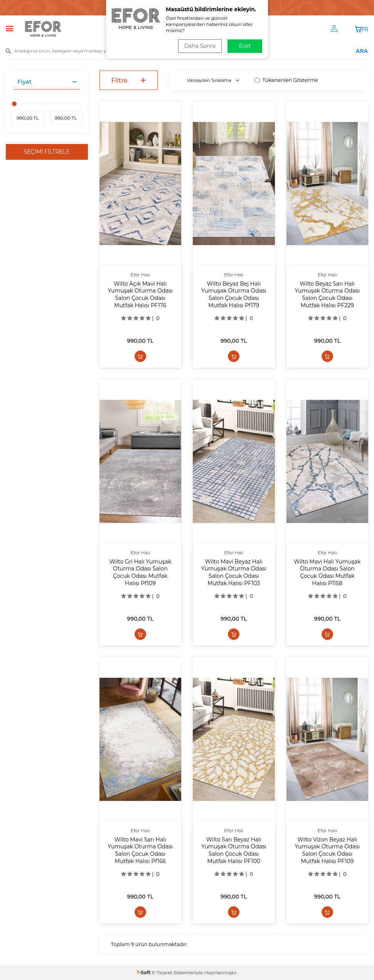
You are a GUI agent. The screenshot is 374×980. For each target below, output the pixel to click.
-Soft (144, 972)
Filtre (129, 80)
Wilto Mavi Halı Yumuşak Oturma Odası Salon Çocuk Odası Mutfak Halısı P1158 (327, 572)
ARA (362, 51)
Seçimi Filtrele (47, 152)
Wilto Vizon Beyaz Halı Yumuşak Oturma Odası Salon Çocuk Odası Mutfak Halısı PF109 (328, 850)
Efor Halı (140, 275)
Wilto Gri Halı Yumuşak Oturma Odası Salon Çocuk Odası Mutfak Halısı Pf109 (140, 572)
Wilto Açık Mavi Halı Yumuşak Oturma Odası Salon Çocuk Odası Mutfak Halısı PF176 (141, 295)
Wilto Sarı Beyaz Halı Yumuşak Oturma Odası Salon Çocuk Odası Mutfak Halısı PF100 (234, 850)
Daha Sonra (200, 46)
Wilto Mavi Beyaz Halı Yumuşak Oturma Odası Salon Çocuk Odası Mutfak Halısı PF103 (234, 572)
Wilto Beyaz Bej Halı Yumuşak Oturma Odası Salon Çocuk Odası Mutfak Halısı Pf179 (234, 295)
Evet (245, 46)
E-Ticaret (162, 972)
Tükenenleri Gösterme (286, 80)
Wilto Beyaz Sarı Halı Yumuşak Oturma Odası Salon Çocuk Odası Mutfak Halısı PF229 (328, 295)
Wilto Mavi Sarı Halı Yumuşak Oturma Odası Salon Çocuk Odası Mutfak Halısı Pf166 (141, 850)
